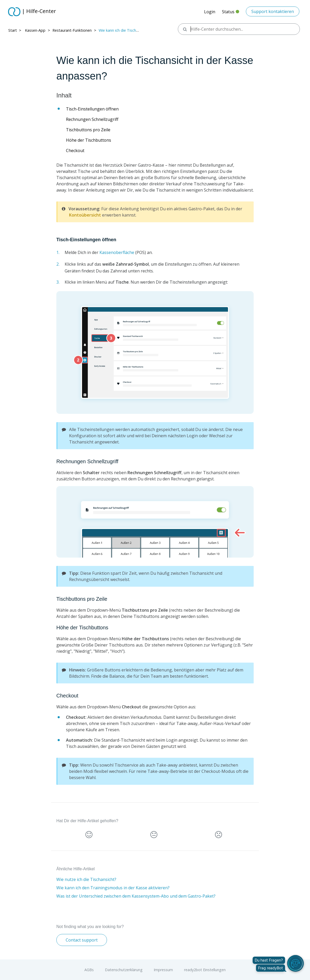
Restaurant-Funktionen (72, 30)
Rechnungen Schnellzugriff (92, 119)
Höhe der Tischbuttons (89, 140)
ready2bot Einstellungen (205, 970)
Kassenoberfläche (117, 252)
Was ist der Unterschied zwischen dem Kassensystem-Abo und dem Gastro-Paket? (136, 896)
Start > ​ (15, 30)
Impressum (163, 970)
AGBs (89, 970)
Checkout (75, 151)
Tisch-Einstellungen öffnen (92, 109)
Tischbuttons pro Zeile (88, 130)
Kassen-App (35, 30)
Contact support (82, 940)
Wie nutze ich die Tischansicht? (86, 879)
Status (231, 13)
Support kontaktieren (273, 11)
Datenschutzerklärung (124, 970)
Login (210, 12)
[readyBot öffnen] (295, 963)
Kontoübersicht (85, 215)
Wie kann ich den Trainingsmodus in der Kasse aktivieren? (113, 888)
